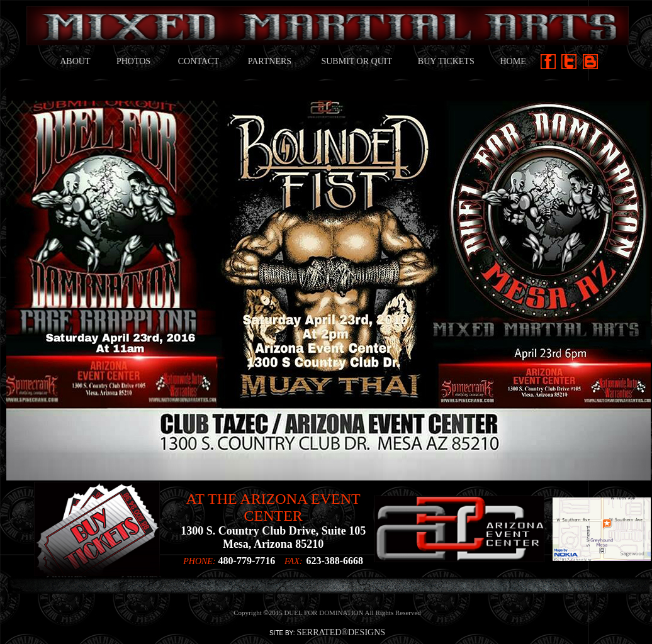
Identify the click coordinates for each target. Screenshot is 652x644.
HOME (513, 61)
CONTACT (199, 61)
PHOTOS (133, 61)
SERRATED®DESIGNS (341, 632)
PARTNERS (270, 61)
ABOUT (75, 61)
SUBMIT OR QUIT (357, 61)
